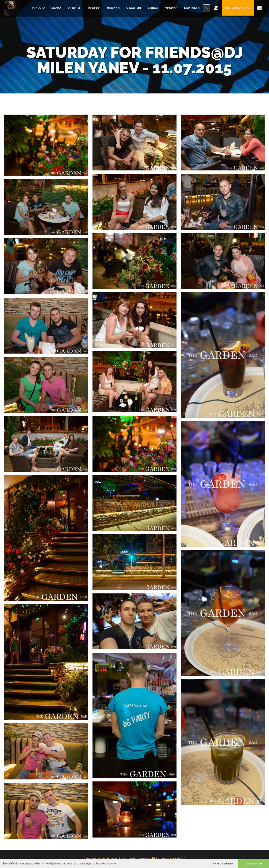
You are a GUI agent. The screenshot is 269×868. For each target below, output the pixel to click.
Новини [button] (113, 8)
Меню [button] (56, 8)
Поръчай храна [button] (238, 8)
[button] (216, 8)
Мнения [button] (171, 8)
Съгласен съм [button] (253, 864)
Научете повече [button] (106, 864)
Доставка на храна (100, 859)
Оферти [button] (74, 8)
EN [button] (207, 8)
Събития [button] (134, 8)
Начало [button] (39, 8)
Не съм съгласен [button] (223, 864)
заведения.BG (174, 859)
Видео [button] (153, 8)
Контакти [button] (192, 8)
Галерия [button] (93, 8)
